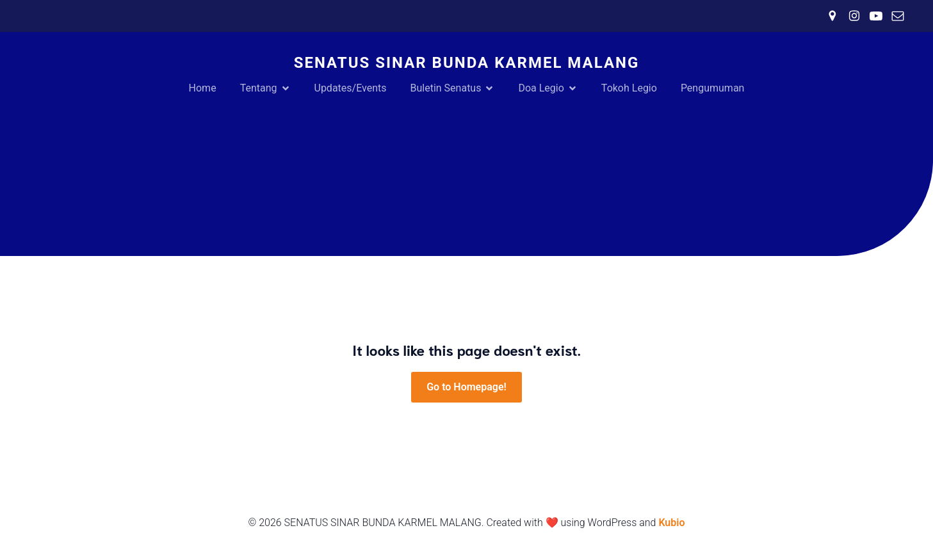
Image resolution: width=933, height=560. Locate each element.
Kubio (671, 523)
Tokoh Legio (629, 88)
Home (203, 88)
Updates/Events (351, 88)
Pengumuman (713, 88)
